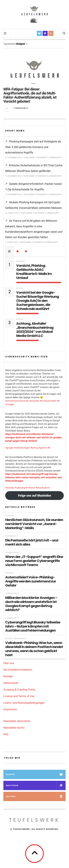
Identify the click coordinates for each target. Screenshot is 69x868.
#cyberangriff (21, 488)
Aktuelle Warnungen (15, 639)
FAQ (6, 734)
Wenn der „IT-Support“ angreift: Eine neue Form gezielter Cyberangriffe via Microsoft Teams (34, 561)
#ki (58, 401)
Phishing (20, 261)
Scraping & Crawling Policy (19, 690)
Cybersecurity (21, 108)
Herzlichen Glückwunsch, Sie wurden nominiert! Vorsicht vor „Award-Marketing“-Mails (34, 524)
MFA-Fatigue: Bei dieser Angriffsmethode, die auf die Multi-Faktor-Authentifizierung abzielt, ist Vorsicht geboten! (30, 95)
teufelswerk (34, 820)
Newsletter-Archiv (14, 728)
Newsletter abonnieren (17, 721)
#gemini (43, 448)
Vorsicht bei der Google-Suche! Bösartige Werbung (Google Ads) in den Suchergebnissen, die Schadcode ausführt (38, 301)
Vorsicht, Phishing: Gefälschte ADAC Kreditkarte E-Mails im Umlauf (34, 272)
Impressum (10, 709)
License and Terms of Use (19, 696)
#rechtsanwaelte (48, 401)
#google (9, 448)
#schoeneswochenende (17, 401)
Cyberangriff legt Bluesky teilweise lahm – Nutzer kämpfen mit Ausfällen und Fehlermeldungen (33, 626)
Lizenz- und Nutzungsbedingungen (24, 703)
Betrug (20, 288)
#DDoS (32, 488)
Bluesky (36, 774)
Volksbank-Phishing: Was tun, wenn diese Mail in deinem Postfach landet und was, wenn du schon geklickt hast (34, 649)
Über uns (9, 663)
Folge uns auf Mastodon (34, 495)
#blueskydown (43, 488)
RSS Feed (36, 796)
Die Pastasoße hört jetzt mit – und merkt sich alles (32, 542)
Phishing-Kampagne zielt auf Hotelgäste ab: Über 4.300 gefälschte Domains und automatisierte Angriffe (33, 147)
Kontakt (8, 676)
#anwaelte (34, 401)
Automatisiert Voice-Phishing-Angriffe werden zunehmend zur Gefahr (31, 581)
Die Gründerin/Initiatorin (18, 670)
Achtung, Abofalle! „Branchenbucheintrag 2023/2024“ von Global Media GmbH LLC (35, 330)
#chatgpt (10, 404)
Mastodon (36, 785)
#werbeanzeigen (22, 448)
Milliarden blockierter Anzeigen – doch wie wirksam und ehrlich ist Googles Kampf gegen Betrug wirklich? (31, 604)
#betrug (34, 448)
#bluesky (10, 488)
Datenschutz (11, 536)
